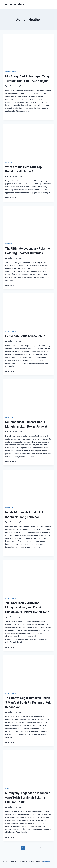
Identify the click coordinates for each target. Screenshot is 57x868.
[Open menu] (52, 4)
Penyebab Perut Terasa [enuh (25, 336)
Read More (11, 116)
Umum (7, 788)
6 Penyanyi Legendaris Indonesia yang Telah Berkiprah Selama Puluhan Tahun (28, 798)
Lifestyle (9, 162)
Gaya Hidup (9, 417)
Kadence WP (48, 861)
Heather (10, 86)
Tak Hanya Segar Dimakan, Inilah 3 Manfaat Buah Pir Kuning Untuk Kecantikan (28, 702)
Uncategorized (11, 72)
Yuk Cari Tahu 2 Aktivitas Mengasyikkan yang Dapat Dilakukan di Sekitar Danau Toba (27, 607)
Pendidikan (9, 508)
